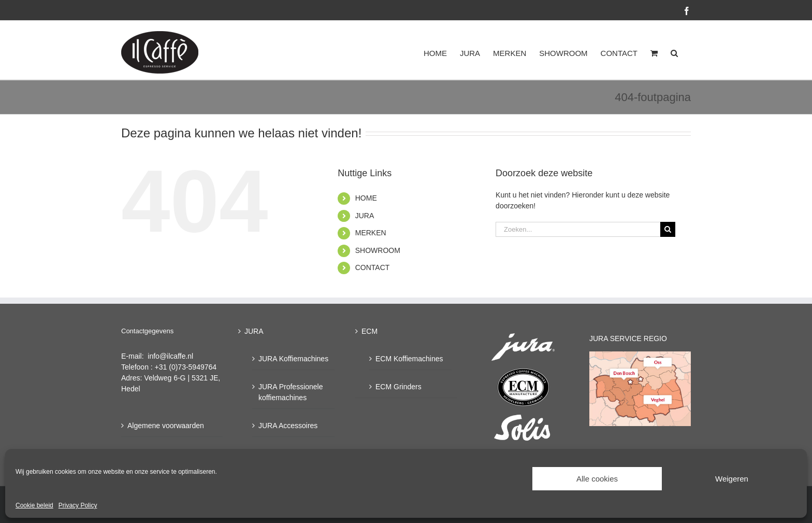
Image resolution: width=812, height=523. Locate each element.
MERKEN (371, 233)
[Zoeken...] (578, 229)
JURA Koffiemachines (293, 359)
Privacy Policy (78, 505)
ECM (369, 331)
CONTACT (373, 267)
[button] (674, 53)
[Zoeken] (668, 229)
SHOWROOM (378, 250)
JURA (365, 216)
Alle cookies (597, 479)
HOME (366, 198)
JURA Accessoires (288, 426)
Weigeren (732, 479)
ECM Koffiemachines (409, 359)
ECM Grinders (398, 387)
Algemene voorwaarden (166, 426)
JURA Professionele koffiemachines (291, 392)
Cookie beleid (34, 505)
